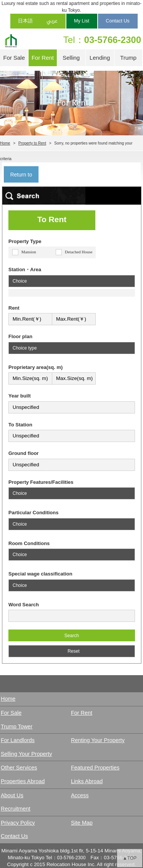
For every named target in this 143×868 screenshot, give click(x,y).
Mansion (29, 252)
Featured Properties (95, 768)
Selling (71, 58)
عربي (52, 21)
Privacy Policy (18, 823)
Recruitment (16, 809)
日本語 (25, 21)
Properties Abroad (23, 781)
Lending (100, 58)
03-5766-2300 (113, 40)
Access (80, 795)
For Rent (43, 58)
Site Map (82, 823)
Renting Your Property (98, 740)
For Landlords (18, 740)
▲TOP (130, 858)
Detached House (79, 252)
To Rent (52, 219)
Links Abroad (87, 781)
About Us (12, 795)
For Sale (14, 58)
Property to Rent (32, 143)
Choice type (25, 348)
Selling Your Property (26, 754)
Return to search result (21, 177)
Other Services (19, 768)
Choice (20, 281)
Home (5, 143)
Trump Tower (128, 60)
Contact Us (117, 21)
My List (82, 21)
